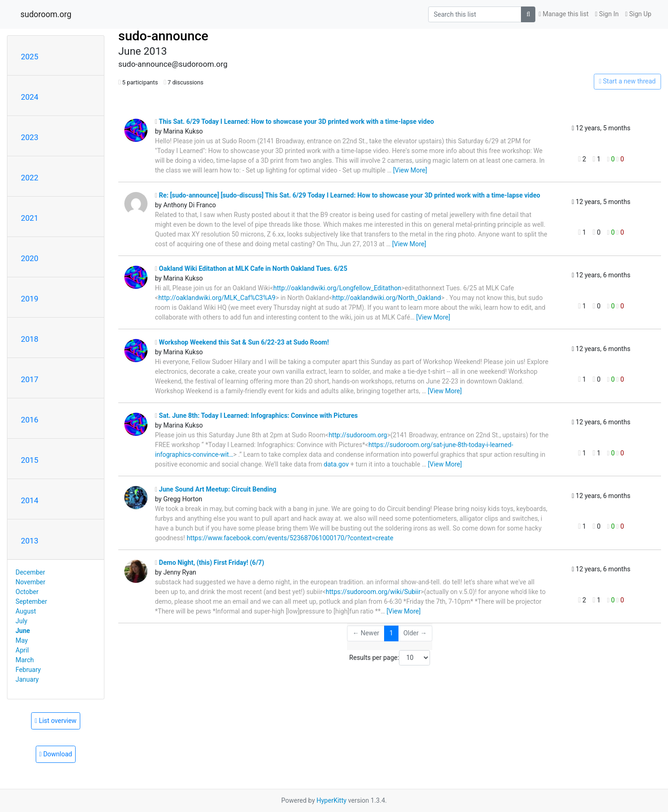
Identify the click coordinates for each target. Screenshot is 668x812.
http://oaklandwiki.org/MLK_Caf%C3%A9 (217, 298)
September (32, 601)
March (25, 660)
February (28, 670)
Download (56, 754)
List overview (56, 721)
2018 (30, 339)
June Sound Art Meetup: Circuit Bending (216, 489)
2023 (30, 137)
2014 (30, 500)
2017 (30, 379)
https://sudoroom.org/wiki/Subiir (373, 592)
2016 (30, 420)
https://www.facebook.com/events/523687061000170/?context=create (290, 538)
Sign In (607, 14)
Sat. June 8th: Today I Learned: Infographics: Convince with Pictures (256, 416)
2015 (30, 460)
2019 (30, 299)
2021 (30, 218)
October (27, 592)
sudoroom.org (46, 14)
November (31, 582)
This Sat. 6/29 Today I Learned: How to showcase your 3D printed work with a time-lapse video (294, 121)
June (23, 631)
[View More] (410, 170)
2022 (30, 178)
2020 (30, 258)
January (27, 679)
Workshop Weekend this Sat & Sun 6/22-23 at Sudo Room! (242, 342)
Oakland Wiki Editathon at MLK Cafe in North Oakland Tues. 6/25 (251, 269)
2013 (30, 541)
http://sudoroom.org (358, 435)
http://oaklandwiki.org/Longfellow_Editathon (337, 288)
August (26, 611)
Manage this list (564, 14)
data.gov (336, 464)
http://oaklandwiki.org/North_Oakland (387, 298)
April (22, 650)
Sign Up (638, 14)
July (22, 621)
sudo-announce (163, 36)
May (22, 640)
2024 (30, 97)
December (31, 572)
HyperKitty (331, 800)
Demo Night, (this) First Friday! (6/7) (210, 563)
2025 (30, 57)
